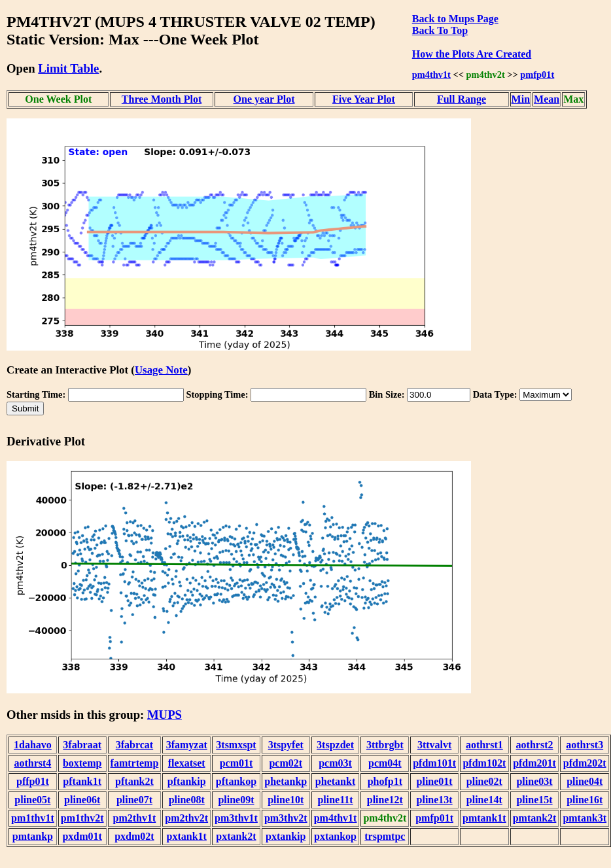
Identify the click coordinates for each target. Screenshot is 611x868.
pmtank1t (484, 818)
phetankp (286, 781)
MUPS (165, 715)
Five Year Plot (364, 99)
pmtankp (33, 836)
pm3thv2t (286, 818)
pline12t (385, 800)
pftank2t (134, 781)
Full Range (462, 99)
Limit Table (68, 68)
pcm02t (286, 763)
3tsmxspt (236, 745)
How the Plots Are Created (472, 54)
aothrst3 (585, 745)
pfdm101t (434, 763)
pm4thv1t (431, 75)
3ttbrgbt (385, 745)
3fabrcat (134, 745)
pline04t (585, 781)
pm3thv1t (236, 818)
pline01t (435, 781)
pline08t (187, 800)
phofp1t (385, 781)
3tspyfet (286, 745)
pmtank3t (585, 818)
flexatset (187, 763)
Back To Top (440, 30)
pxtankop (335, 836)
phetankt (335, 781)
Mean (547, 99)
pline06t (82, 800)
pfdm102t (484, 763)
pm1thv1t (33, 818)
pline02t (484, 781)
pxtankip (286, 836)
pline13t (435, 800)
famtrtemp (135, 763)
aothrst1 (484, 745)
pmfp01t (537, 75)
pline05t (32, 800)
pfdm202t (585, 763)
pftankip (187, 781)
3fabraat (82, 745)
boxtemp (82, 763)
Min (521, 99)
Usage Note (161, 370)
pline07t (134, 800)
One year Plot (264, 99)
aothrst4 (32, 763)
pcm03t (335, 763)
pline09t (236, 800)
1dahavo (33, 745)
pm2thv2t (186, 818)
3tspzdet (335, 745)
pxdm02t (134, 836)
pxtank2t (236, 836)
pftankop (236, 781)
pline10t (286, 800)
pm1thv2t (82, 818)
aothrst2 (535, 745)
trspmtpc (385, 836)
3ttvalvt (434, 745)
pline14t (484, 800)
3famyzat (187, 745)
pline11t (335, 800)
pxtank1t (187, 836)
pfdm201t (534, 763)
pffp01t (33, 781)
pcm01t (236, 763)
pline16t (585, 800)
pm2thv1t (135, 818)
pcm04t (385, 763)
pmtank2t (535, 818)
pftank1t (82, 781)
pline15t (534, 800)
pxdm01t (82, 836)
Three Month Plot (162, 99)
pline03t (534, 781)
